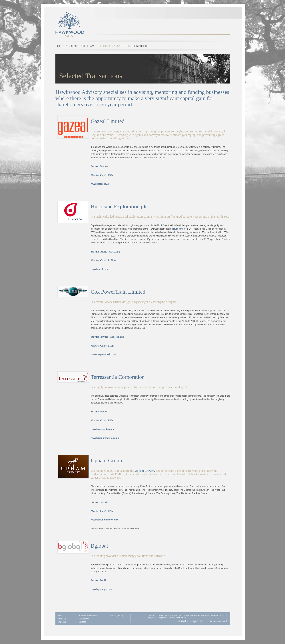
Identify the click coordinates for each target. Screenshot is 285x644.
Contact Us (84, 619)
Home (59, 46)
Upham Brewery (145, 471)
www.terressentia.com (102, 429)
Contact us (141, 46)
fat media (224, 621)
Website (214, 621)
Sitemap (82, 622)
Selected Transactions (113, 46)
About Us (62, 619)
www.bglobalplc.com (102, 589)
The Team (88, 46)
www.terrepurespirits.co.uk (105, 438)
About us (72, 46)
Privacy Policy (117, 616)
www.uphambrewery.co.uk (104, 520)
